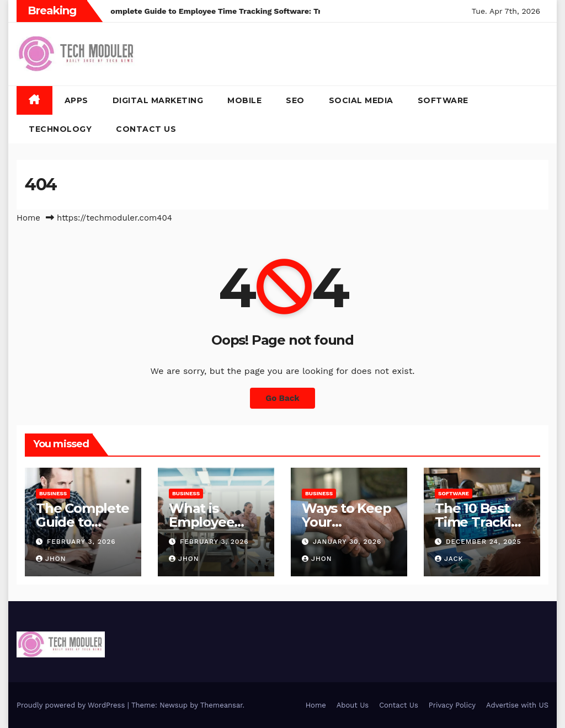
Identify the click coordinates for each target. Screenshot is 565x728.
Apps (76, 100)
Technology (60, 129)
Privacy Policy (452, 705)
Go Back (282, 398)
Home (28, 218)
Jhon (51, 559)
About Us (353, 705)
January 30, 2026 (347, 542)
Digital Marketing (158, 100)
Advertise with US (517, 705)
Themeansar (222, 705)
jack (449, 559)
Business (53, 493)
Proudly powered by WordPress (72, 705)
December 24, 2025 (484, 542)
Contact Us (146, 129)
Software (443, 100)
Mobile (244, 100)
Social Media (361, 100)
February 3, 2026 (81, 542)
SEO (295, 100)
